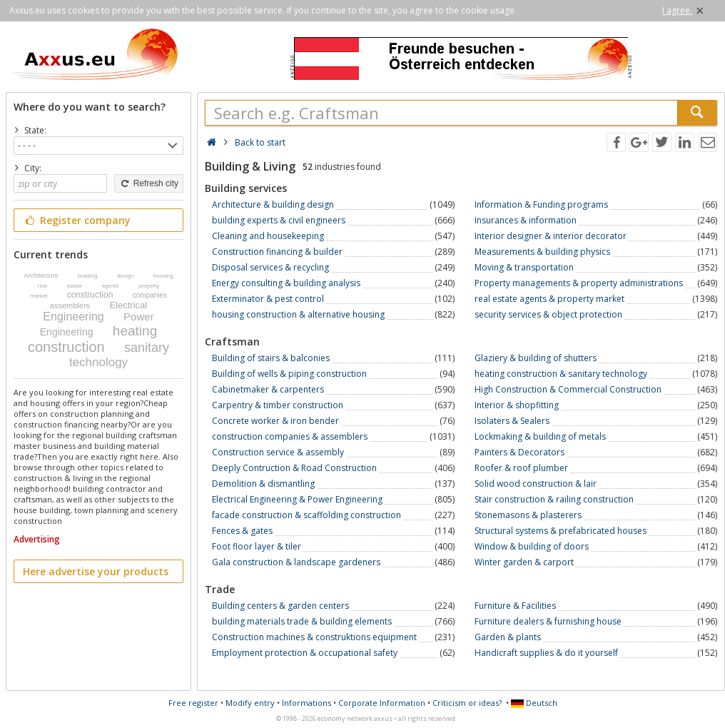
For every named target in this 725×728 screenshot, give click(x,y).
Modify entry (250, 703)
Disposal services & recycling (270, 267)
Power (139, 317)
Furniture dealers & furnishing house (548, 621)
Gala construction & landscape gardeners (296, 562)
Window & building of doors (532, 546)
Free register (193, 703)
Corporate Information (382, 703)
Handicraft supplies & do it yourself (546, 653)
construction (90, 295)
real (42, 286)
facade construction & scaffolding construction (306, 515)
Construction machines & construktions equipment (314, 637)
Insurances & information (526, 220)
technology (98, 362)
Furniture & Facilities (515, 606)
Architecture (41, 275)
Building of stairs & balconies (271, 358)
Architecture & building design (273, 204)
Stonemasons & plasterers (528, 515)
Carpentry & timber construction (278, 405)
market (39, 296)
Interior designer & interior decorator (551, 236)
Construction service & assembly (278, 452)
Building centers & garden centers (280, 606)
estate (74, 286)
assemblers (70, 305)
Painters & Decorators (519, 452)
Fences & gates (242, 531)
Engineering (73, 317)
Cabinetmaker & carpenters (268, 389)
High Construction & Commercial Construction (568, 389)
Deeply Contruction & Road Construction (294, 468)
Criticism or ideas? (467, 703)
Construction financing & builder (277, 252)
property (149, 286)
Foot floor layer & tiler (257, 546)
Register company (77, 220)
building (88, 276)
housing (163, 276)
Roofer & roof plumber (521, 468)
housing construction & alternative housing (298, 314)
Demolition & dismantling (263, 484)
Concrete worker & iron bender (275, 421)
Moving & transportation (524, 267)
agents (111, 286)
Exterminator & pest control (268, 299)
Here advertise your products (96, 571)
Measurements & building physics (542, 252)
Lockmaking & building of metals (540, 436)
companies (150, 295)
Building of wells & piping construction (289, 374)
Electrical (128, 305)
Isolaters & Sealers (512, 421)
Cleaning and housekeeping (268, 236)
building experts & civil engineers (279, 220)
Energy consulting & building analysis (286, 283)
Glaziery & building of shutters (536, 358)
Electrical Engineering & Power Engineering (297, 499)
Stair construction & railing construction (554, 499)
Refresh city (149, 183)
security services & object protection (548, 314)
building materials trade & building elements (302, 621)
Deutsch (534, 703)
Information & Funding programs (541, 204)
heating (135, 331)
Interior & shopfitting (517, 405)
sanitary (147, 348)
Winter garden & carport (524, 562)
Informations (306, 703)
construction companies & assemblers (290, 436)
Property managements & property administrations (579, 283)
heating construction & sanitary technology (561, 374)
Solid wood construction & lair (536, 484)
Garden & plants (508, 637)
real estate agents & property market (549, 299)
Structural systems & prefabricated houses (561, 531)
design (126, 276)
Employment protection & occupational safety (305, 653)
